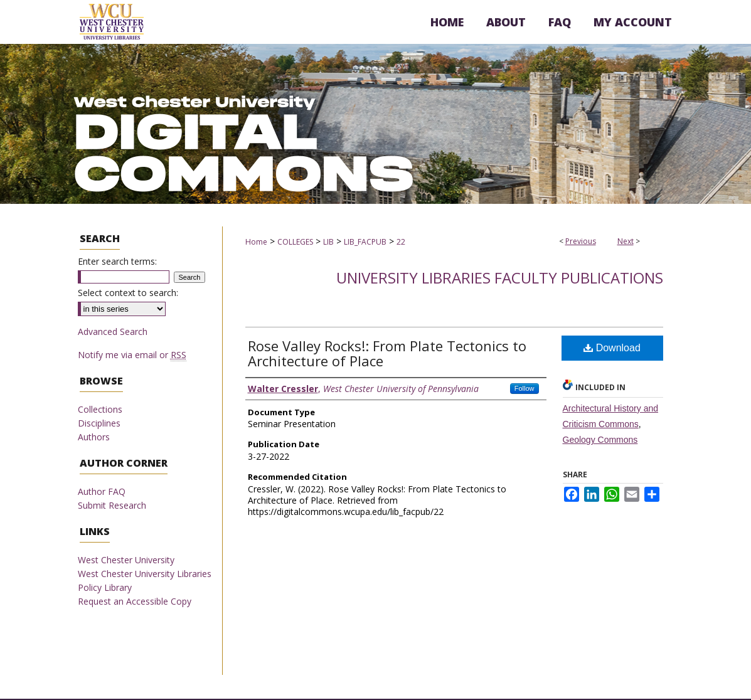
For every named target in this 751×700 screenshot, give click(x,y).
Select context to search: (128, 293)
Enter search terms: (117, 261)
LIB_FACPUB (365, 242)
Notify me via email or (132, 355)
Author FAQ (102, 491)
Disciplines (99, 423)
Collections (100, 409)
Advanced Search (113, 331)
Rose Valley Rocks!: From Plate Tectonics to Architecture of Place (387, 353)
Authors (94, 437)
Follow (525, 388)
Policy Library (105, 587)
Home (256, 242)
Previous (581, 241)
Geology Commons (600, 440)
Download (612, 348)
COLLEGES (295, 242)
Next (626, 241)
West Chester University (126, 560)
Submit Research (112, 505)
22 (401, 242)
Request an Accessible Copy (135, 601)
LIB (328, 242)
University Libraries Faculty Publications (500, 278)
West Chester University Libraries (145, 574)
